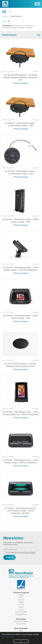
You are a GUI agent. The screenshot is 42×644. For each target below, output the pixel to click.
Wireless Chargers (26, 28)
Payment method (21, 612)
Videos (21, 607)
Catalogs (21, 602)
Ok (21, 641)
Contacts (21, 595)
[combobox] (19, 17)
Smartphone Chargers (10, 28)
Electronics (29, 26)
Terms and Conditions (21, 621)
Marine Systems (18, 26)
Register (10, 557)
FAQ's (21, 597)
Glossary (21, 600)
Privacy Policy (30, 553)
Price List (21, 605)
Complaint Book (21, 614)
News (21, 631)
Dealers (21, 609)
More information (8, 637)
